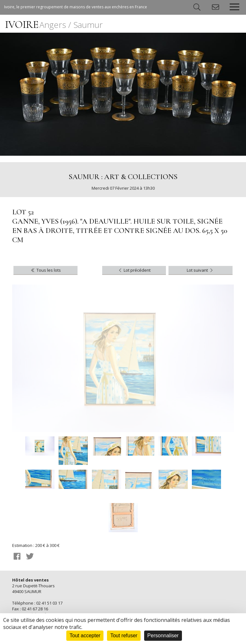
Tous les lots (45, 270)
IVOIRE (54, 25)
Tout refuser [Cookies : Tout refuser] (124, 636)
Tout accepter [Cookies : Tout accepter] (85, 636)
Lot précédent (134, 270)
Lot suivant (200, 270)
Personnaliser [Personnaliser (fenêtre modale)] (163, 636)
